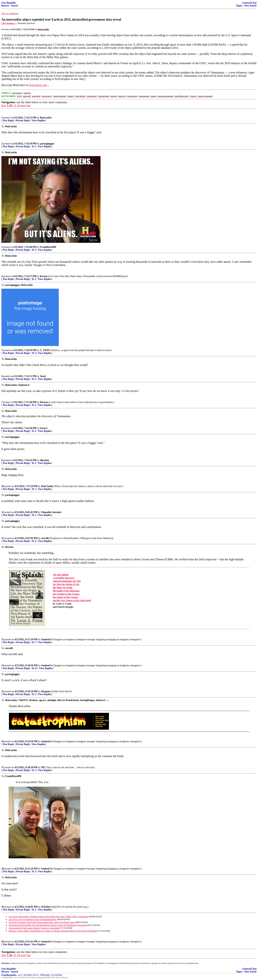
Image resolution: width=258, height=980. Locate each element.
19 (3, 907)
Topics (239, 6)
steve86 (45, 538)
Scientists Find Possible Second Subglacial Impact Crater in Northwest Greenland (48, 925)
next (23, 105)
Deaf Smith (47, 486)
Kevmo (44, 276)
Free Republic (9, 3)
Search (15, 6)
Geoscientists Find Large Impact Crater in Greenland (34, 928)
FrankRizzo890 (48, 247)
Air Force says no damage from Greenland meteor (33, 919)
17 (3, 767)
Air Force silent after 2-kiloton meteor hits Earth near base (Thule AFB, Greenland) (49, 916)
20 (3, 942)
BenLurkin (46, 118)
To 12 (35, 668)
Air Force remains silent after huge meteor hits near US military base (42, 922)
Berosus (44, 402)
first (4, 105)
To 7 (34, 642)
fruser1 (44, 428)
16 (3, 741)
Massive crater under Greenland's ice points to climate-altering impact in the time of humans (53, 931)
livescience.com (38, 85)
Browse (5, 6)
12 (3, 538)
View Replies (38, 121)
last (28, 105)
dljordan (45, 460)
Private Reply (23, 121)
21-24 (17, 105)
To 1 (34, 146)
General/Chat (249, 3)
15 (3, 691)
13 (3, 639)
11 (3, 512)
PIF (43, 767)
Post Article (250, 6)
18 (3, 869)
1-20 (9, 105)
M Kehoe (46, 907)
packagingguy (47, 144)
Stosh (43, 376)
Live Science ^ (9, 23)
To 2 (34, 353)
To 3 (34, 871)
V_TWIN (45, 350)
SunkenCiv (47, 639)
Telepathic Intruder (51, 512)
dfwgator (46, 691)
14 (3, 665)
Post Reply (8, 121)
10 (3, 486)
